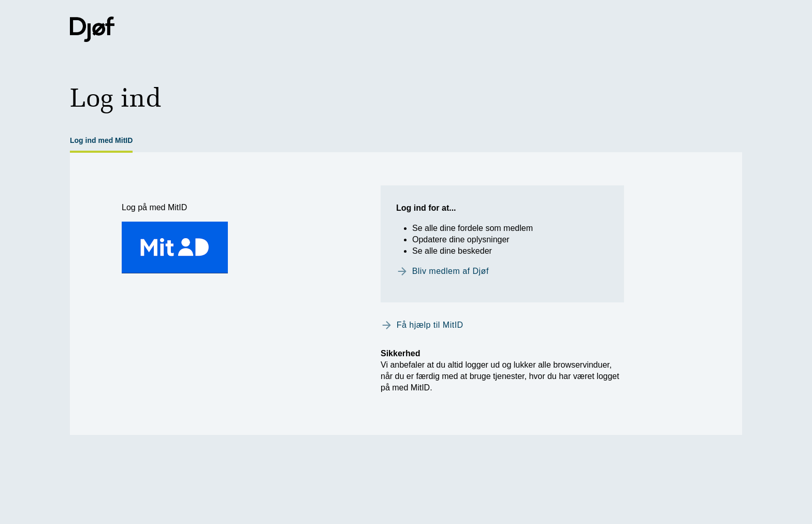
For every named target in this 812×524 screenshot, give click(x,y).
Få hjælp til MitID (430, 325)
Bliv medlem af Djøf (451, 271)
